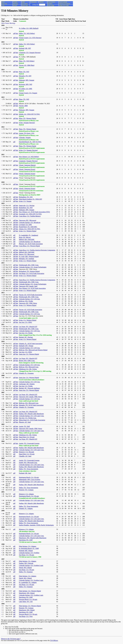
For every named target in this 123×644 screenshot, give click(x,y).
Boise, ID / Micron (25, 237)
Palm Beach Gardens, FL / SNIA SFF (30, 199)
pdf (14, 33)
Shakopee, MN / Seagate (27, 80)
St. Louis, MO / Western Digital (29, 256)
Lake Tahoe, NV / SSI (26, 602)
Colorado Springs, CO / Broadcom (30, 223)
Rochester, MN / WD (25, 84)
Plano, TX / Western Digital (27, 118)
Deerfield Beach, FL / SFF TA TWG (30, 142)
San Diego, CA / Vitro (26, 616)
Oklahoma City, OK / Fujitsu (28, 369)
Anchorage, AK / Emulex (27, 384)
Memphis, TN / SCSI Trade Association (31, 405)
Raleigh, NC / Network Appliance (29, 388)
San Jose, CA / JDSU (25, 322)
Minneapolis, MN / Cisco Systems (30, 480)
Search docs (25, 6)
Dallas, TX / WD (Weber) (27, 33)
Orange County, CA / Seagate (28, 93)
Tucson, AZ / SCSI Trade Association (30, 295)
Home (3, 2)
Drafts (23, 2)
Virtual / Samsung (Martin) (27, 165)
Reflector (41, 2)
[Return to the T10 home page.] (11, 639)
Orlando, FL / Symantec (26, 373)
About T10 (4, 4)
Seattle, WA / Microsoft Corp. (28, 463)
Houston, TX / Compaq (26, 490)
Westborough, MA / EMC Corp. (29, 265)
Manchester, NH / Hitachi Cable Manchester (33, 538)
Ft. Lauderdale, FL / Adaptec (28, 582)
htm (17, 33)
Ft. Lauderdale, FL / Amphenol (28, 235)
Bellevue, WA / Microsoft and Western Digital (33, 350)
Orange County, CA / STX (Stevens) (30, 38)
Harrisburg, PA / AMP (26, 540)
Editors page (51, 6)
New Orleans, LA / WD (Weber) (29, 157)
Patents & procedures (65, 4)
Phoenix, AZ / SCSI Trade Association (31, 244)
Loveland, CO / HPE (25, 225)
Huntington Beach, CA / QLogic (29, 477)
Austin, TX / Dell (24, 426)
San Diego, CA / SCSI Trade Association (32, 273)
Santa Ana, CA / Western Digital (29, 354)
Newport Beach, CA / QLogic (28, 599)
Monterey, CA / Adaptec (26, 494)
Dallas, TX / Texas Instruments (28, 469)
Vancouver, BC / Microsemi (28, 220)
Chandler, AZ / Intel (25, 456)
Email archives (51, 2)
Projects (15, 2)
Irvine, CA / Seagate (25, 201)
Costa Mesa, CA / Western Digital (29, 246)
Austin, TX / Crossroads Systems (29, 443)
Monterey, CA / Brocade (26, 452)
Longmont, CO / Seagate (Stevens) (30, 53)
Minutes (15, 6)
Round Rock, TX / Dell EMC (28, 227)
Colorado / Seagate (25, 138)
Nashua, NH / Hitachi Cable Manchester (31, 414)
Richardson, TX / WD (26, 197)
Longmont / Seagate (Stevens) (28, 161)
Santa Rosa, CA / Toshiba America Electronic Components (37, 250)
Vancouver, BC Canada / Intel (28, 286)
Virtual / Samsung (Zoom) (27, 169)
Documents (25, 4)
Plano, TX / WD (24, 72)
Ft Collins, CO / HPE (25, 89)
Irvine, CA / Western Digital (28, 231)
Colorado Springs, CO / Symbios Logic (31, 565)
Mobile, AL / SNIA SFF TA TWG (29, 114)
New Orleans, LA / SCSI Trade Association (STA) (34, 212)
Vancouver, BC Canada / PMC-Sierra (30, 397)
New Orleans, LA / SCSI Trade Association (32, 288)
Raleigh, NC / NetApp (26, 337)
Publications (33, 2)
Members (50, 4)
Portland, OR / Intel (25, 473)
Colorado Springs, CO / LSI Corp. (29, 299)
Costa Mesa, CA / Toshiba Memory (30, 216)
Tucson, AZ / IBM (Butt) (27, 65)
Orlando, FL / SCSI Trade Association (31, 344)
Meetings (16, 4)
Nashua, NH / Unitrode (26, 563)
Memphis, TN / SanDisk (26, 259)
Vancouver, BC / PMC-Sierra (28, 303)
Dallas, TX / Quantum (26, 572)
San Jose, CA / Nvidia (26, 333)
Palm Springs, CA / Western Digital (30, 591)
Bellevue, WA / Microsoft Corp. (29, 367)
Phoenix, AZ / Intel (25, 422)
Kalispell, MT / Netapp (26, 346)
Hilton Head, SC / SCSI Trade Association (32, 420)
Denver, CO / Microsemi (27, 254)
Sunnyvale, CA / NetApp (27, 206)
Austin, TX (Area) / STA (27, 133)
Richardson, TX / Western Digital (29, 271)
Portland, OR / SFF (25, 48)
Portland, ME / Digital (26, 551)
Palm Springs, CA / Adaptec (28, 546)
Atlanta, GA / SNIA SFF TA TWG (30, 229)
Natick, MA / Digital (25, 568)
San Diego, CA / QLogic (27, 555)
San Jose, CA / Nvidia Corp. (28, 418)
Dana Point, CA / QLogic (27, 437)
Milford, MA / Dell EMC (27, 239)
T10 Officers (54, 640)
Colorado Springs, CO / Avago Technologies (33, 267)
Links (3, 6)
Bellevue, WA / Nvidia (26, 301)
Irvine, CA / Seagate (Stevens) (28, 150)
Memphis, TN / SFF (25, 76)
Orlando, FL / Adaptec (26, 508)
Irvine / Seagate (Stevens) (27, 123)
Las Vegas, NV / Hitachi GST (28, 327)
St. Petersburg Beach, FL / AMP (29, 548)
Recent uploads (63, 2)
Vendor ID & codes (64, 6)
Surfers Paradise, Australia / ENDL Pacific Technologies (36, 525)
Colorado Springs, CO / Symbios (29, 553)
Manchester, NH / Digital (27, 593)
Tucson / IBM (23, 106)
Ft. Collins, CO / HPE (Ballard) (29, 28)
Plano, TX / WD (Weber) (27, 61)
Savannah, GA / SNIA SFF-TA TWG (30, 214)
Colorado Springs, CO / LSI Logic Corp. (31, 416)
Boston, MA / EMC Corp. (27, 361)
